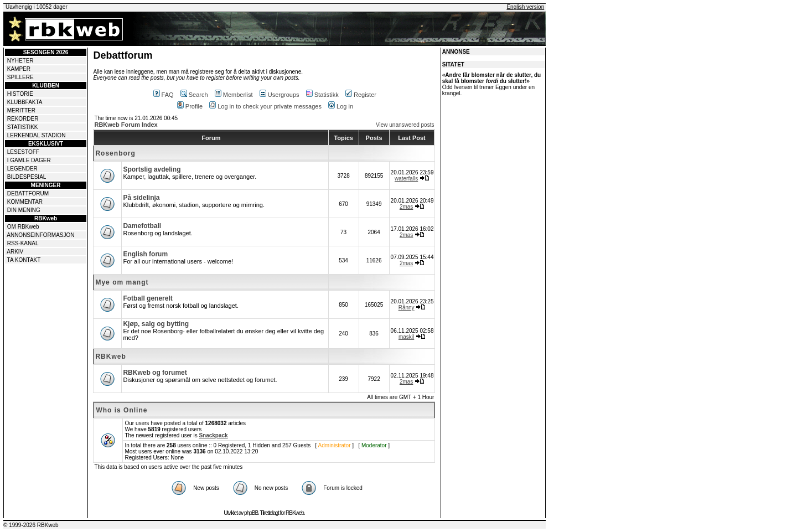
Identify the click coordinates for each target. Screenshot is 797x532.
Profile (190, 106)
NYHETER (20, 61)
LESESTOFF (23, 152)
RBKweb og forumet (155, 373)
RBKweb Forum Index (126, 125)
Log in (341, 106)
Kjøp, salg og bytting (156, 324)
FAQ (164, 95)
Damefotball (142, 226)
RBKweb (110, 357)
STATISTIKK (23, 127)
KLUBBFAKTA (25, 102)
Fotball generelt (148, 298)
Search (194, 95)
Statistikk (322, 95)
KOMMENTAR (25, 202)
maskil (406, 337)
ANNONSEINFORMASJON (40, 235)
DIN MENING (24, 210)
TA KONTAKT (24, 260)
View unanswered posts (405, 125)
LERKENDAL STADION (37, 135)
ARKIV (15, 252)
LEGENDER (22, 169)
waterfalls (406, 179)
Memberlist (234, 95)
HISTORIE (20, 94)
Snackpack (213, 435)
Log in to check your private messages (265, 106)
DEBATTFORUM (28, 193)
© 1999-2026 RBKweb (31, 525)
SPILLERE (20, 77)
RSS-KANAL (23, 243)
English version (525, 7)
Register (361, 95)
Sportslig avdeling (152, 169)
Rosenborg (115, 153)
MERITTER (21, 110)
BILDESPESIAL (27, 177)
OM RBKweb (23, 227)
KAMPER (19, 69)
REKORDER (23, 119)
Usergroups (280, 95)
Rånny (407, 308)
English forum (145, 254)
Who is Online (121, 410)
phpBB (251, 513)
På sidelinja (141, 198)
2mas (406, 207)
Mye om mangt (122, 282)
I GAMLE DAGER (29, 160)
